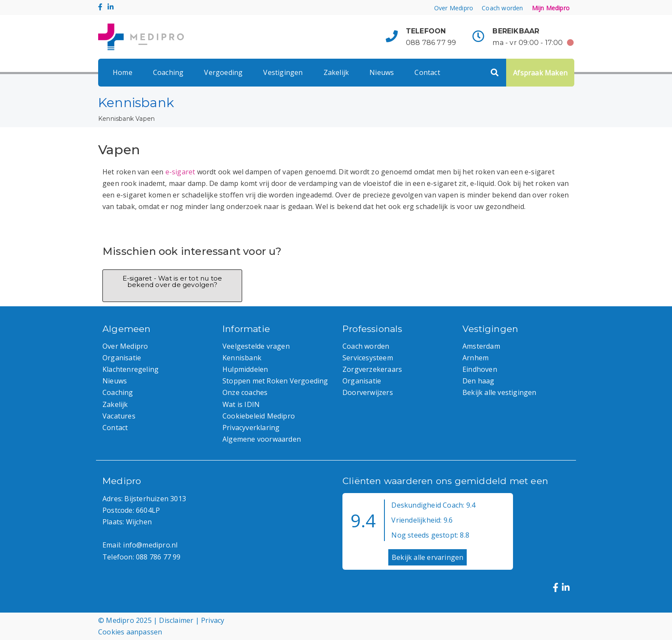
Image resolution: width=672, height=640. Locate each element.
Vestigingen (283, 72)
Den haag (478, 381)
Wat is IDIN (241, 404)
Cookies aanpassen (130, 632)
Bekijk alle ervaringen (427, 557)
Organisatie (122, 358)
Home (123, 72)
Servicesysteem (368, 358)
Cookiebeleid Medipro (259, 416)
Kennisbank (116, 119)
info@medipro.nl (150, 545)
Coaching (168, 72)
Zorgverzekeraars (372, 369)
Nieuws (382, 72)
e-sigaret (180, 172)
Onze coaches (245, 392)
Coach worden (502, 8)
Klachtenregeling (130, 369)
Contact (427, 72)
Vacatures (119, 416)
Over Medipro (454, 8)
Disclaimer (176, 620)
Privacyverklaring (251, 428)
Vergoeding (223, 72)
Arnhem (475, 358)
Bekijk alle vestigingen (499, 392)
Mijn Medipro (551, 8)
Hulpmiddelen (245, 369)
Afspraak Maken (540, 73)
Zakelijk (336, 72)
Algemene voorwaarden (262, 439)
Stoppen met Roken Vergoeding (275, 381)
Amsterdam (481, 346)
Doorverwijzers (368, 392)
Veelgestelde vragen (256, 346)
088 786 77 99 (431, 43)
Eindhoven (480, 369)
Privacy (213, 620)
